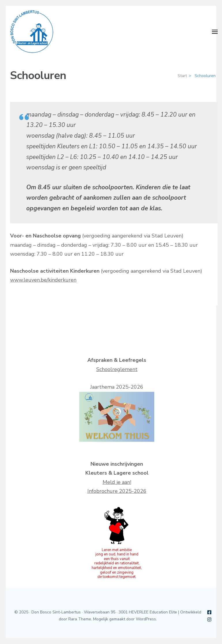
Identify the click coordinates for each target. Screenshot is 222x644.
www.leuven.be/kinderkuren (43, 280)
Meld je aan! (117, 482)
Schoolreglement (117, 369)
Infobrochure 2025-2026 (117, 491)
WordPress (146, 619)
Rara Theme (80, 619)
